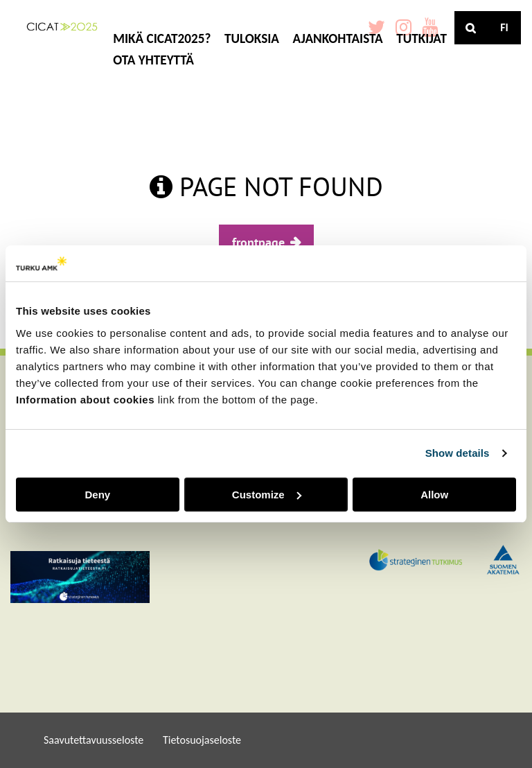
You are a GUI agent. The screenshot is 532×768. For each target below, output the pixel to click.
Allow (434, 495)
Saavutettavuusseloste (94, 740)
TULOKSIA (252, 38)
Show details (458, 453)
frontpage (258, 242)
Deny (97, 495)
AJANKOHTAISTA (338, 38)
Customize (267, 495)
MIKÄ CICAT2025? (162, 38)
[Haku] (471, 28)
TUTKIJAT (422, 38)
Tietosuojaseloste (202, 740)
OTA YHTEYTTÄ (153, 60)
